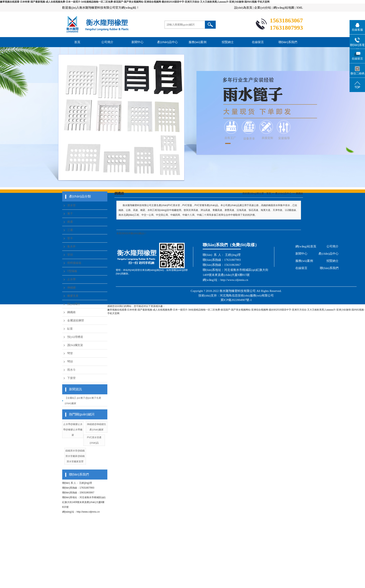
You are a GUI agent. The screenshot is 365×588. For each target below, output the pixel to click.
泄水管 (71, 205)
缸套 (70, 329)
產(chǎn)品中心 (167, 42)
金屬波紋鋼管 (76, 320)
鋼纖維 (71, 312)
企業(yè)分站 (263, 8)
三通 (70, 230)
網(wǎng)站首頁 (306, 246)
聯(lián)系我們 (288, 42)
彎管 (70, 353)
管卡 (70, 238)
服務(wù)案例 (198, 42)
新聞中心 (137, 42)
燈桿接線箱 (74, 263)
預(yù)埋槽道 (75, 337)
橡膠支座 (73, 296)
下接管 (71, 378)
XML (299, 8)
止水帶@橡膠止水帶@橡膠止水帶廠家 (73, 430)
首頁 (77, 42)
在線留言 (258, 42)
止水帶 (71, 279)
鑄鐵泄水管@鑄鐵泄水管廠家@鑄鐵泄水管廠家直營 (75, 456)
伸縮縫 (71, 288)
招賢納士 (228, 42)
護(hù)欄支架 (75, 345)
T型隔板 (72, 271)
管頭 (70, 255)
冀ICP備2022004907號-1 (236, 300)
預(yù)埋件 (74, 304)
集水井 (71, 246)
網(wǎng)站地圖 (284, 8)
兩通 (70, 222)
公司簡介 (107, 42)
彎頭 (70, 362)
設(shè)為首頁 (243, 8)
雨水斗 (71, 370)
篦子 (70, 214)
